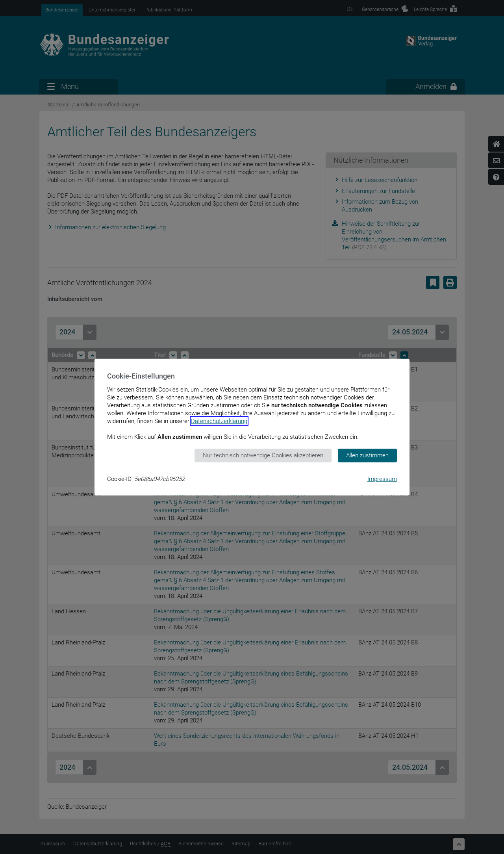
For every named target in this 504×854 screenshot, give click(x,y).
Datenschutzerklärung (219, 421)
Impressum (382, 479)
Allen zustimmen (367, 455)
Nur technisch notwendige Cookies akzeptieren (263, 455)
